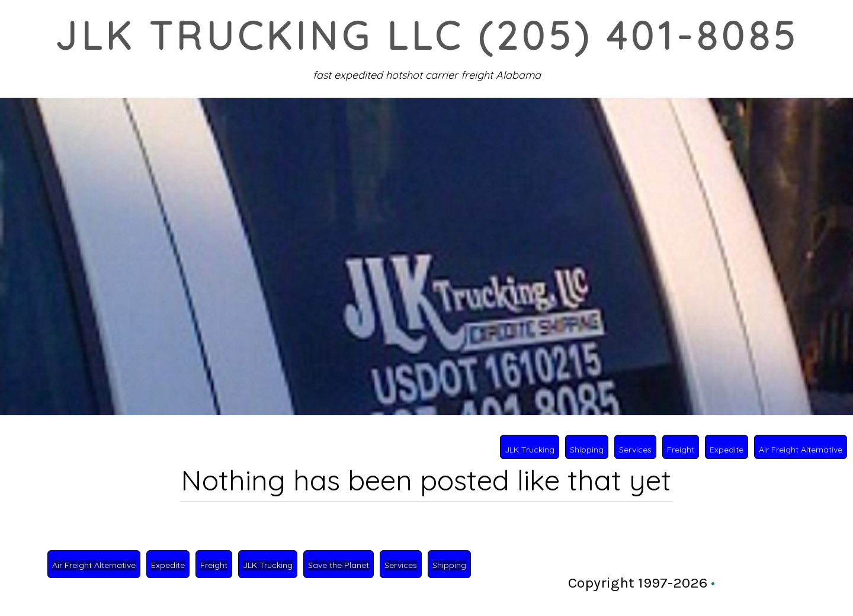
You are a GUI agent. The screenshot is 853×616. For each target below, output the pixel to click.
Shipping (587, 450)
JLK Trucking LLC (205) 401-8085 (426, 36)
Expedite (727, 450)
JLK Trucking (530, 450)
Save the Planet (339, 565)
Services (635, 450)
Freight (681, 450)
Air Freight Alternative (801, 450)
